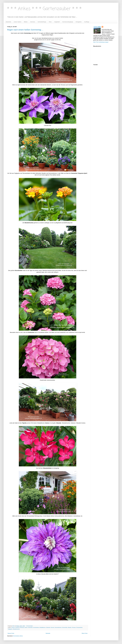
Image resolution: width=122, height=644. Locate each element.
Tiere (50, 22)
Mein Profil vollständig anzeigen (101, 42)
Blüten (26, 22)
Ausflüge (87, 22)
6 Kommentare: (30, 626)
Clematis (17, 627)
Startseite (8, 22)
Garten (26, 627)
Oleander (48, 627)
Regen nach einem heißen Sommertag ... (25, 30)
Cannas (13, 627)
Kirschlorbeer (36, 627)
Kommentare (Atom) (18, 636)
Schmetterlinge (42, 22)
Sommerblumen (58, 627)
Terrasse (74, 627)
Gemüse (33, 22)
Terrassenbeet (79, 627)
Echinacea (22, 627)
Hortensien (30, 627)
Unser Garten (17, 22)
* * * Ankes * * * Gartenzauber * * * (44, 9)
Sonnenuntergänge (68, 22)
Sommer (52, 627)
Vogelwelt (57, 22)
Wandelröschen (16, 629)
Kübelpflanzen (43, 627)
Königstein (79, 22)
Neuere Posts (11, 633)
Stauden (70, 627)
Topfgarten (10, 629)
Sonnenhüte (65, 627)
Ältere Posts (85, 633)
